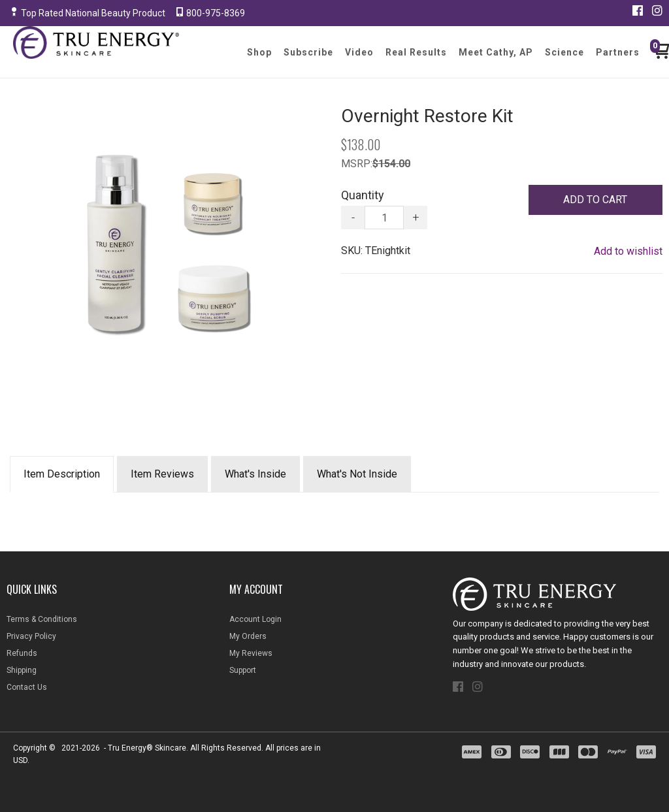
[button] (596, 200)
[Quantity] (384, 218)
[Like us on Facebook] (638, 10)
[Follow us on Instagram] (657, 10)
